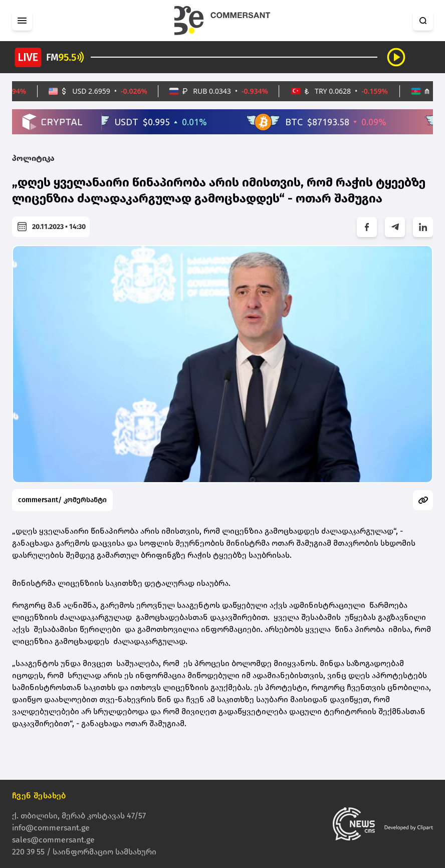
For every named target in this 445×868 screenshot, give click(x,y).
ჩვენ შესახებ (39, 796)
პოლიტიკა (33, 158)
